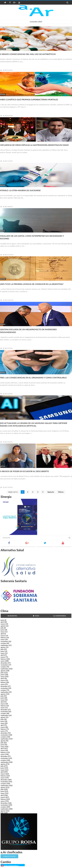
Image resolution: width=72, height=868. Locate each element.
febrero (3, 638)
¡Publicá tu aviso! (9, 856)
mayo (2, 632)
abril (2, 622)
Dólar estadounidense (11, 866)
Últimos (61, 492)
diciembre (4, 663)
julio (2, 628)
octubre (3, 643)
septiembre (5, 645)
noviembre (4, 641)
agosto (3, 626)
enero (3, 640)
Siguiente (51, 492)
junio (2, 620)
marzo (3, 624)
